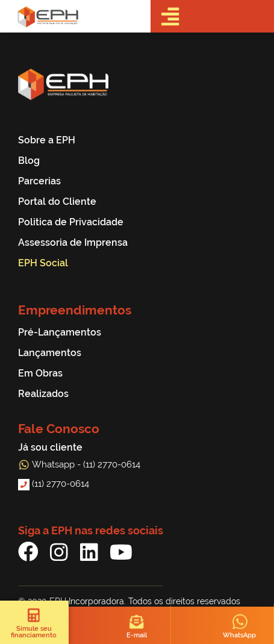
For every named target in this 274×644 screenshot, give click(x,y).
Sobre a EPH (47, 140)
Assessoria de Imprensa (73, 242)
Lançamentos (50, 353)
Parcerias (39, 181)
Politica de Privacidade (71, 222)
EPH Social (43, 263)
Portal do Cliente (57, 202)
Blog (29, 161)
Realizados (43, 394)
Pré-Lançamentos (60, 332)
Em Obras (40, 373)
